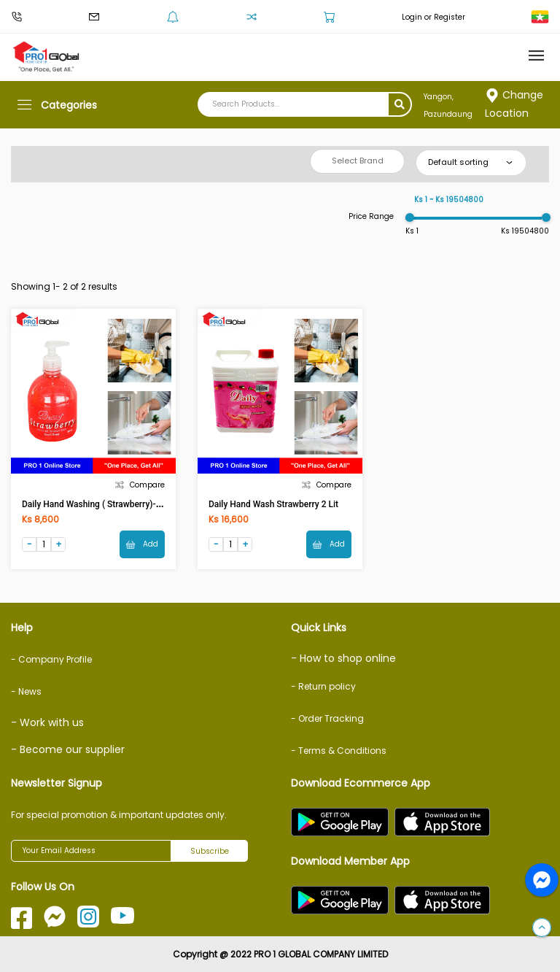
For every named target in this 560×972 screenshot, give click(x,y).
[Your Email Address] (91, 851)
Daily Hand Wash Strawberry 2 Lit (273, 504)
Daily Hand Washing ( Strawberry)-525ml (101, 504)
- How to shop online (343, 658)
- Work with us (47, 722)
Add (142, 544)
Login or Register (433, 17)
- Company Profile (51, 659)
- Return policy (323, 686)
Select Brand (358, 161)
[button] (542, 928)
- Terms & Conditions (339, 751)
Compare (140, 485)
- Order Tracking (327, 718)
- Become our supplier (68, 749)
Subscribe (210, 851)
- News (26, 691)
